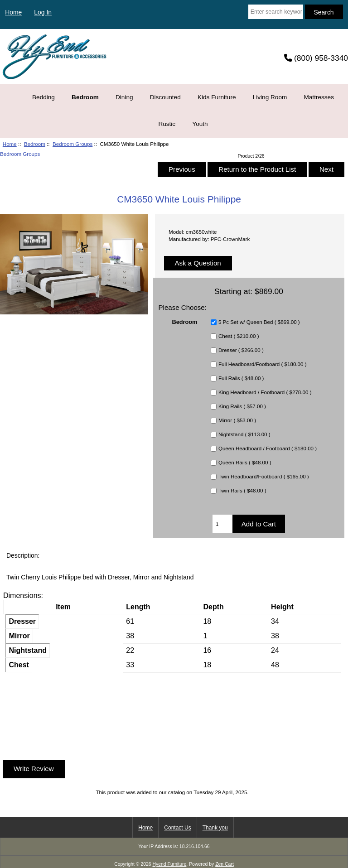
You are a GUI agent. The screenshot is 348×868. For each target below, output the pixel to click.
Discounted (165, 97)
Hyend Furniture (170, 864)
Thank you (215, 828)
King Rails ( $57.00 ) (242, 407)
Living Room (270, 97)
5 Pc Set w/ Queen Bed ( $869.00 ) (259, 322)
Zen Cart (225, 864)
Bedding (43, 97)
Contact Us (177, 828)
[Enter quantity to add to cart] (222, 524)
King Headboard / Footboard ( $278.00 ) (265, 393)
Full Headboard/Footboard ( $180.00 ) (263, 364)
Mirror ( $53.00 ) (237, 421)
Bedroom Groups (72, 144)
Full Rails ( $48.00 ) (241, 379)
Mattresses (319, 97)
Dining (124, 97)
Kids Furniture (217, 97)
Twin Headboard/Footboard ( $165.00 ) (264, 477)
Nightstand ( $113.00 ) (244, 435)
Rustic (167, 124)
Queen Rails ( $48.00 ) (245, 463)
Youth (200, 124)
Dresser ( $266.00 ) (241, 350)
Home (13, 12)
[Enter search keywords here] (276, 12)
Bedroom (35, 144)
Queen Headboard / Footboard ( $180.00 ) (268, 449)
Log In (43, 12)
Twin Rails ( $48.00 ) (242, 491)
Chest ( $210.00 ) (239, 336)
